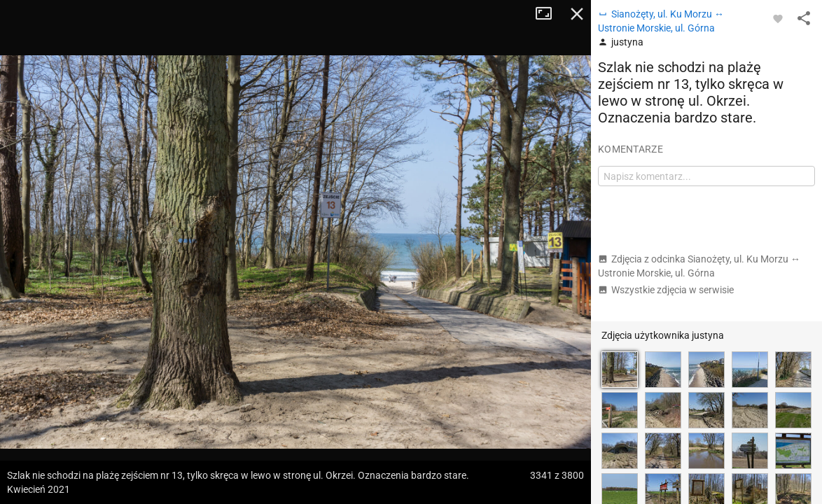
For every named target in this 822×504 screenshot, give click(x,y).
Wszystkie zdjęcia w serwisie (666, 290)
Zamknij (577, 14)
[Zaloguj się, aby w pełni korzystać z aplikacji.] (778, 18)
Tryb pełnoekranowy (549, 14)
